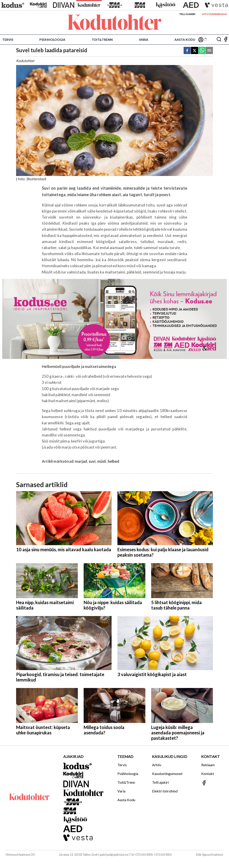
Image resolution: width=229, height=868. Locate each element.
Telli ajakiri (187, 14)
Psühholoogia (52, 40)
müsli (102, 461)
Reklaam (208, 765)
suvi (92, 461)
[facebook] (187, 51)
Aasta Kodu (185, 40)
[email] (209, 51)
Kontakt (208, 774)
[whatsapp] (202, 51)
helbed (113, 461)
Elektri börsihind (165, 791)
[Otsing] (219, 40)
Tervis (8, 40)
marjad (81, 461)
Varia (144, 40)
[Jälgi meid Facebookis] (226, 40)
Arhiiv (157, 765)
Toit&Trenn (102, 40)
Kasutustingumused (167, 774)
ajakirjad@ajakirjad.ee (114, 855)
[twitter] (195, 51)
